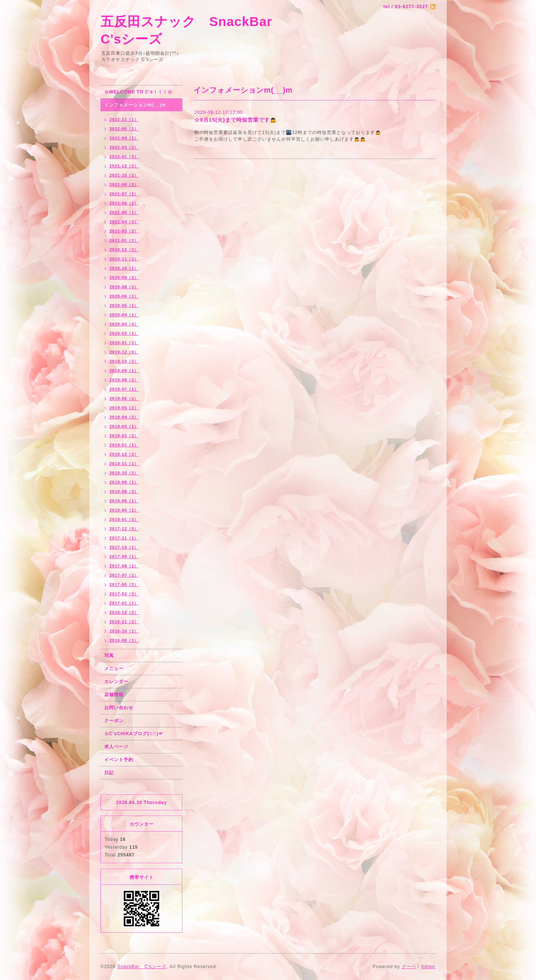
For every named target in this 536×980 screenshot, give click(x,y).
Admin (428, 967)
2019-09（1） (124, 371)
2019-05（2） (124, 408)
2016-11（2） (124, 622)
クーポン (114, 721)
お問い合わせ (119, 708)
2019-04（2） (124, 417)
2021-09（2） (124, 185)
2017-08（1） (124, 566)
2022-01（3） (124, 157)
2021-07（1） (124, 194)
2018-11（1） (124, 464)
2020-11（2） (124, 259)
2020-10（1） (124, 268)
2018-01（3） (124, 519)
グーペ (409, 967)
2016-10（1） (124, 631)
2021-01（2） (124, 240)
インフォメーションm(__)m (135, 105)
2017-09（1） (124, 557)
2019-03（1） (124, 426)
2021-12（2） (124, 166)
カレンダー (116, 682)
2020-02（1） (124, 333)
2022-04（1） (124, 138)
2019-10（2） (124, 361)
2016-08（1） (124, 640)
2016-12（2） (124, 612)
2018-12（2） (124, 454)
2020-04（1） (124, 315)
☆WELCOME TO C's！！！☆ (138, 92)
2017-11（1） (124, 538)
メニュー (114, 669)
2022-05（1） (124, 129)
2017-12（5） (124, 529)
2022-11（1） (124, 119)
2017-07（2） (124, 575)
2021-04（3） (124, 222)
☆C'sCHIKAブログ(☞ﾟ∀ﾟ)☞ (134, 734)
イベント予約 (119, 760)
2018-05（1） (124, 510)
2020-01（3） (124, 343)
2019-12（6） (124, 352)
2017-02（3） (124, 594)
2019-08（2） (124, 380)
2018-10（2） (124, 473)
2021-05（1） (124, 212)
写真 (109, 656)
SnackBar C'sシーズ (142, 967)
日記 (109, 773)
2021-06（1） (124, 203)
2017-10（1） (124, 547)
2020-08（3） (124, 287)
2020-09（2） (124, 278)
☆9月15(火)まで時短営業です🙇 (235, 120)
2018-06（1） (124, 501)
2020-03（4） (124, 324)
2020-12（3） (124, 250)
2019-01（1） (124, 445)
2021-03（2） (124, 231)
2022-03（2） (124, 147)
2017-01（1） (124, 603)
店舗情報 (114, 695)
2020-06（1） (124, 296)
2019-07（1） (124, 389)
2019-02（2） (124, 436)
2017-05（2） (124, 585)
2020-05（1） (124, 305)
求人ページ (116, 747)
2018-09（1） (124, 482)
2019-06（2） (124, 398)
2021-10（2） (124, 175)
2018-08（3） (124, 491)
